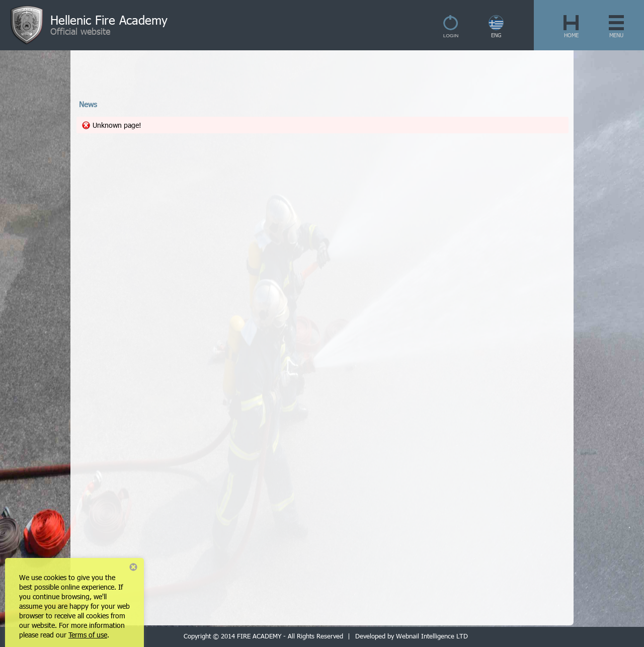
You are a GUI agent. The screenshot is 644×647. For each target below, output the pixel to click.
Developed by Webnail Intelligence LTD (412, 636)
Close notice (133, 567)
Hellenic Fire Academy (109, 20)
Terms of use (88, 635)
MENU (616, 35)
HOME (571, 35)
